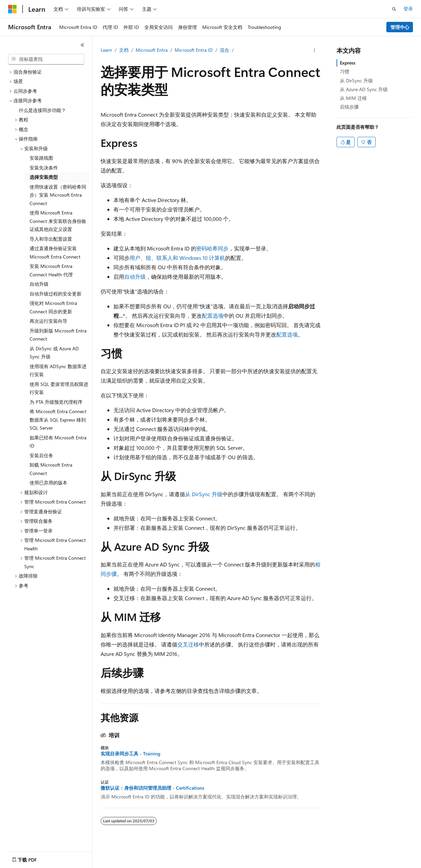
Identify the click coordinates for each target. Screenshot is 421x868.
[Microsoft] (12, 9)
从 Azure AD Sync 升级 (364, 89)
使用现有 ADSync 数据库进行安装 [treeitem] (58, 370)
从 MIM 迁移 (353, 98)
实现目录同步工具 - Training (130, 754)
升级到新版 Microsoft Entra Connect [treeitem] (58, 335)
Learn (106, 50)
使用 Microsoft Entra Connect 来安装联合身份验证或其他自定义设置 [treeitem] (58, 221)
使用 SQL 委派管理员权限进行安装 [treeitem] (59, 388)
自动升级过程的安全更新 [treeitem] (56, 294)
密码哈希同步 (212, 248)
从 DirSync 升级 (204, 494)
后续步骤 (349, 107)
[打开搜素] (394, 9)
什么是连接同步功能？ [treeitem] (42, 110)
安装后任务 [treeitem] (41, 455)
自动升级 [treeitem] (39, 284)
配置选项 (213, 315)
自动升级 (135, 277)
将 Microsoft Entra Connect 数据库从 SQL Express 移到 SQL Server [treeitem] (58, 420)
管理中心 (400, 27)
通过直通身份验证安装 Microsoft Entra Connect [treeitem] (55, 252)
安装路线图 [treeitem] (41, 158)
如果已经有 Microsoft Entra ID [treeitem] (58, 442)
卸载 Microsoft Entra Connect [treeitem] (51, 469)
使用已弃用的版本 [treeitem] (48, 483)
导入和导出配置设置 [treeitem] (51, 239)
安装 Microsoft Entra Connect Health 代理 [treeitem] (51, 270)
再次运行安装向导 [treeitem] (48, 321)
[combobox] (46, 59)
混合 (224, 50)
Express (348, 63)
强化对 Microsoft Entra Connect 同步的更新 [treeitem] (53, 307)
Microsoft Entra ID (194, 50)
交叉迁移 (188, 644)
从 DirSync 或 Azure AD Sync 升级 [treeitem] (54, 353)
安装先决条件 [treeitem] (44, 168)
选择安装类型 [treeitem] (44, 177)
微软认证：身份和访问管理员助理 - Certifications (152, 788)
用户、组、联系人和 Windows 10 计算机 (177, 258)
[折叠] (82, 45)
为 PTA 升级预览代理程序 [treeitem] (56, 402)
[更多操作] (314, 50)
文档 (124, 50)
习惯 (345, 71)
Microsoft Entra (152, 50)
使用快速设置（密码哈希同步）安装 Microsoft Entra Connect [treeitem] (58, 195)
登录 (408, 9)
